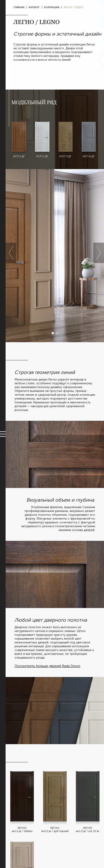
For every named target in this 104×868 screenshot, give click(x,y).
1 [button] (53, 333)
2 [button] (57, 333)
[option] (55, 256)
